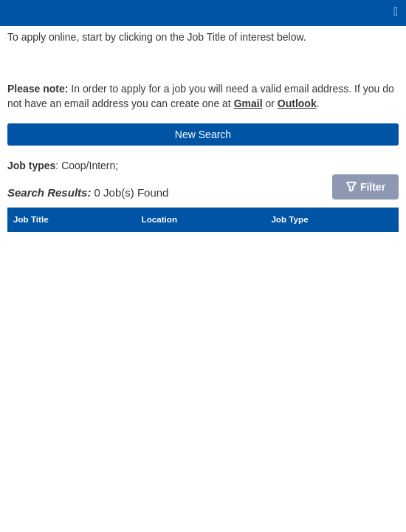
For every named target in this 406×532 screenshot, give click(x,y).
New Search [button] (203, 134)
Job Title (31, 219)
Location (160, 219)
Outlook (297, 103)
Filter (373, 187)
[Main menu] (396, 12)
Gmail (248, 103)
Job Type (289, 219)
